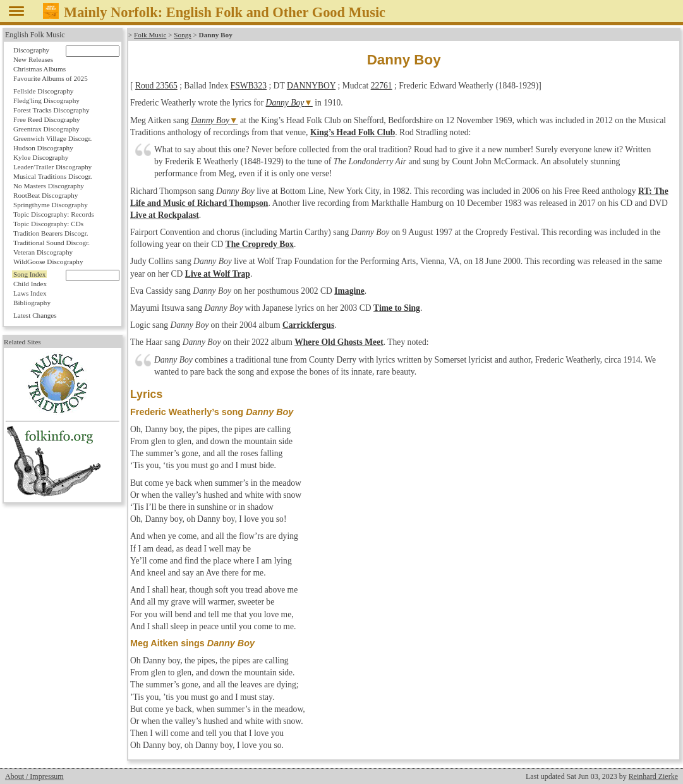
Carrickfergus (308, 325)
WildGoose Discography (48, 262)
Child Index (30, 284)
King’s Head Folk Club (353, 132)
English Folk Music (35, 35)
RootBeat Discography (45, 195)
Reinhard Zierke (653, 776)
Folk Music (150, 35)
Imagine (349, 291)
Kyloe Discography (41, 157)
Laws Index (30, 293)
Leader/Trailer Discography (52, 167)
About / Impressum (34, 776)
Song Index (29, 274)
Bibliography (32, 303)
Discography (31, 50)
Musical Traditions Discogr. (53, 176)
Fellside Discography (43, 91)
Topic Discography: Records (54, 214)
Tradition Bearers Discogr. (51, 233)
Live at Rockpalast (165, 215)
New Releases (33, 59)
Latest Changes (35, 315)
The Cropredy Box (260, 244)
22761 (382, 86)
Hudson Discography (43, 148)
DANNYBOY (311, 86)
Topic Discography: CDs (48, 224)
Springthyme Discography (51, 205)
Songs (182, 35)
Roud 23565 (156, 86)
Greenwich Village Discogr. (52, 138)
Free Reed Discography (47, 119)
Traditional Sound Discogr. (51, 243)
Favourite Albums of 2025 (51, 78)
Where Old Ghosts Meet (339, 342)
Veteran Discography (43, 252)
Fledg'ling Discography (46, 100)
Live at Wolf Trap (218, 274)
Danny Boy (285, 103)
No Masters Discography (49, 186)
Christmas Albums (39, 69)
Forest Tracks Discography (51, 110)
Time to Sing (397, 308)
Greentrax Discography (46, 129)
